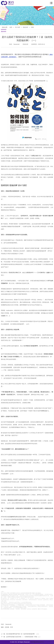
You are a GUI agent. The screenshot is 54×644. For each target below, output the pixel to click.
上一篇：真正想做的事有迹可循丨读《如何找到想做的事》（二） (20, 634)
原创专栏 (26, 27)
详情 (32, 27)
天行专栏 (18, 27)
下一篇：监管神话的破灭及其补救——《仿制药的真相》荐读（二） (21, 637)
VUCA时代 (23, 205)
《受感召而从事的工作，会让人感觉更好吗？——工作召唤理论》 (27, 273)
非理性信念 (44, 411)
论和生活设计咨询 (20, 517)
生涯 (9, 517)
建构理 (13, 517)
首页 (11, 27)
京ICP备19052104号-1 (37, 642)
